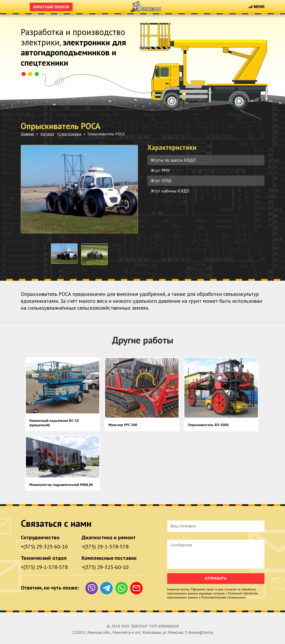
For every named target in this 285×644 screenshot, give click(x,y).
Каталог (47, 134)
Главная (27, 134)
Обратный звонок (51, 7)
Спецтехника (70, 134)
